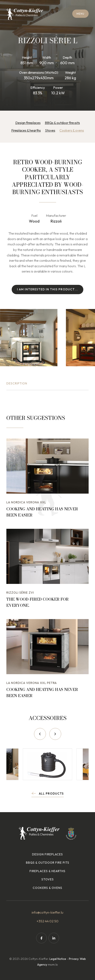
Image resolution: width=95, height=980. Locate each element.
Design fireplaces (28, 123)
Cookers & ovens (72, 130)
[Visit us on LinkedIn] (54, 938)
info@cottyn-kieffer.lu (47, 912)
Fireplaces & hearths (26, 130)
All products (51, 793)
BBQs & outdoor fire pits (62, 123)
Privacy (74, 959)
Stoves (50, 130)
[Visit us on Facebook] (41, 938)
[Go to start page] (25, 14)
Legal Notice (58, 959)
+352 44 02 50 (47, 921)
